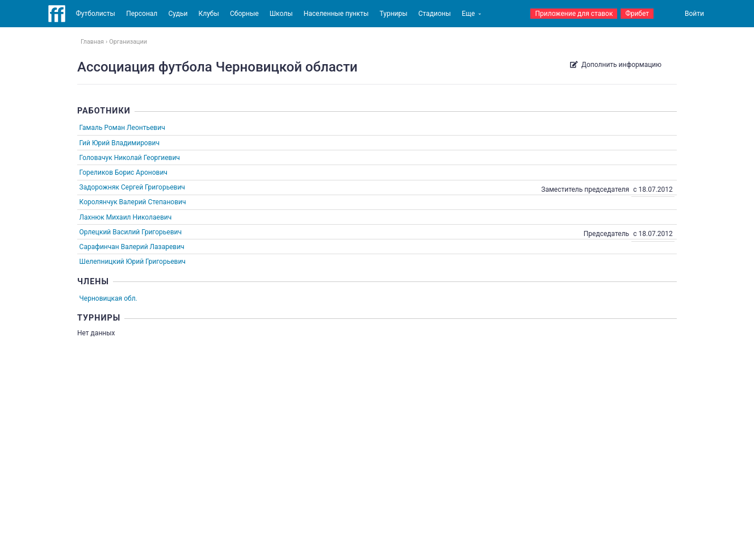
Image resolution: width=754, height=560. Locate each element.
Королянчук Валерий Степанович (133, 202)
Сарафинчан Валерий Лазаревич (132, 247)
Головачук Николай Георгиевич (130, 158)
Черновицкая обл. (108, 298)
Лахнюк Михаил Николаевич (126, 217)
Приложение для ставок (574, 14)
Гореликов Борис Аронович (123, 172)
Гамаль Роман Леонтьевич (122, 128)
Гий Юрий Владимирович (120, 143)
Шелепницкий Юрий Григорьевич (133, 262)
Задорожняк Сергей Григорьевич (132, 187)
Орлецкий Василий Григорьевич (131, 232)
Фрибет (637, 14)
